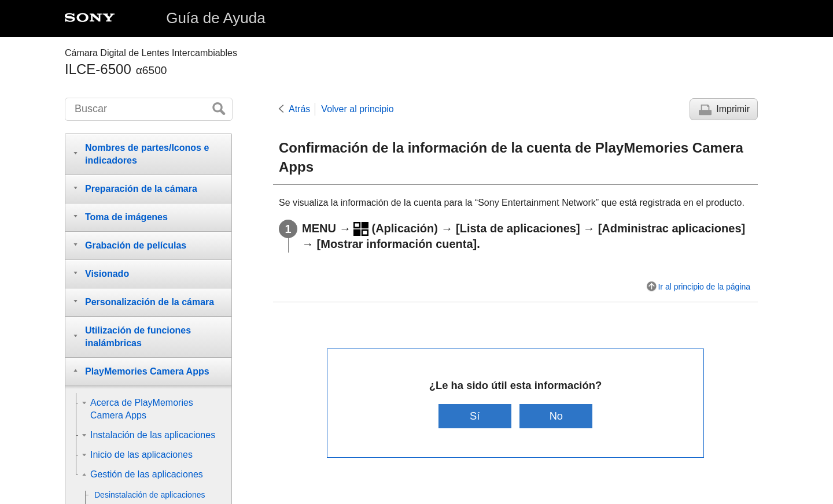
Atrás (299, 109)
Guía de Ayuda (216, 18)
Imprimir (733, 109)
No (557, 416)
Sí (474, 416)
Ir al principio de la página (704, 287)
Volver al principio (357, 109)
